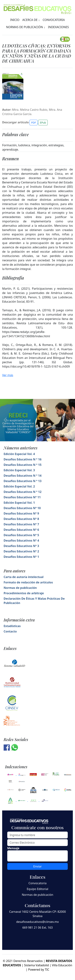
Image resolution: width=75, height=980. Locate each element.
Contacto (10, 631)
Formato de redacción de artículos (28, 582)
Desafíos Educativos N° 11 (22, 497)
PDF (34, 123)
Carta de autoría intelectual (24, 577)
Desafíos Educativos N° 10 (22, 508)
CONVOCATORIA (54, 20)
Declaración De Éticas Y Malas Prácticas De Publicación (34, 601)
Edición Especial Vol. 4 (19, 454)
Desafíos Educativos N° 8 (21, 519)
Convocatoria (37, 883)
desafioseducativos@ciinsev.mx (37, 922)
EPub (43, 123)
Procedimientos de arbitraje (24, 593)
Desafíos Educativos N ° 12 (23, 492)
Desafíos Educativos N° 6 (21, 530)
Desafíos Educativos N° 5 (21, 535)
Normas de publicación (20, 588)
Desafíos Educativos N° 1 (21, 557)
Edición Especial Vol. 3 (19, 470)
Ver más (8, 375)
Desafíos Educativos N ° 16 (23, 459)
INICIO (15, 20)
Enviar (38, 866)
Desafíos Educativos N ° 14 (23, 476)
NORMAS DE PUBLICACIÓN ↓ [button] (26, 27)
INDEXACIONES (58, 27)
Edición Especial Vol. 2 (19, 486)
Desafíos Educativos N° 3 (21, 546)
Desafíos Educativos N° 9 (21, 513)
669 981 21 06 (32, 928)
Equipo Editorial (38, 889)
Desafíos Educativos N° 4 (21, 540)
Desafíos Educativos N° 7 (21, 524)
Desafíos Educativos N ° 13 (23, 481)
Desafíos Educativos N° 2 (21, 551)
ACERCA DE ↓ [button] (31, 20)
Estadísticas (12, 626)
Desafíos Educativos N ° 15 (23, 465)
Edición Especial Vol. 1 (19, 503)
